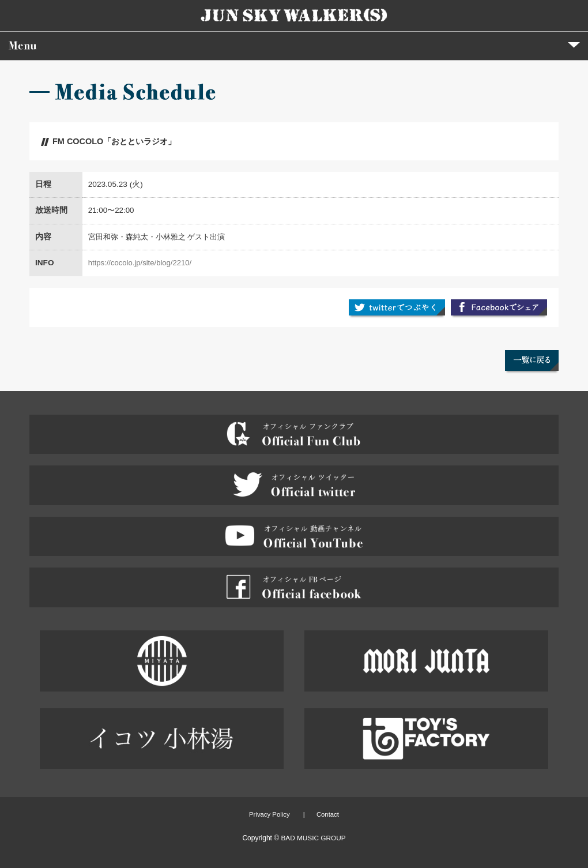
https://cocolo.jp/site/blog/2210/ (140, 263)
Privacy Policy (269, 814)
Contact (328, 814)
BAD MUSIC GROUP (313, 838)
